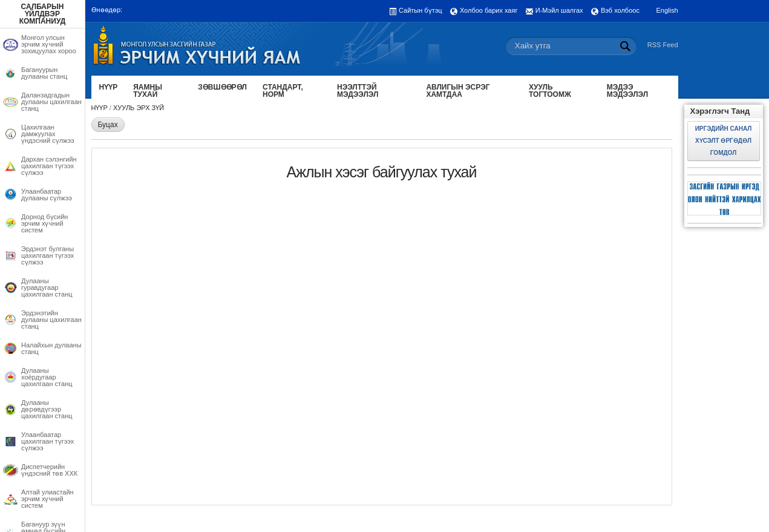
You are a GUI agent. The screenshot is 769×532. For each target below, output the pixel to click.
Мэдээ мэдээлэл (627, 91)
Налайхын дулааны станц (51, 349)
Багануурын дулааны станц (44, 73)
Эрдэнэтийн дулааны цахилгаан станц (51, 320)
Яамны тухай (148, 91)
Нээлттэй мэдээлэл (358, 91)
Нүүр (109, 87)
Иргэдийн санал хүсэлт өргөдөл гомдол (724, 141)
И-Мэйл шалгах (559, 10)
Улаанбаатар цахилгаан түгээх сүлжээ (47, 442)
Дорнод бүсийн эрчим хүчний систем (44, 224)
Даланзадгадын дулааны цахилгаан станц (51, 102)
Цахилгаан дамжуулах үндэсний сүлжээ (48, 134)
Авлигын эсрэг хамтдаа (458, 91)
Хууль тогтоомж (550, 91)
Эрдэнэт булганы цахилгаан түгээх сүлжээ (47, 256)
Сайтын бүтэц (420, 10)
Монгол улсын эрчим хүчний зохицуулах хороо (49, 44)
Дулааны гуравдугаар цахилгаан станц (47, 288)
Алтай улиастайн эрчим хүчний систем (47, 499)
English (667, 10)
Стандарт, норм (283, 91)
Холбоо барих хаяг (489, 10)
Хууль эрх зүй (139, 108)
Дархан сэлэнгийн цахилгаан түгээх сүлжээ (49, 166)
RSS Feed (663, 45)
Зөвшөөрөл (222, 87)
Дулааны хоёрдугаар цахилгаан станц (47, 377)
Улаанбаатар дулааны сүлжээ (47, 195)
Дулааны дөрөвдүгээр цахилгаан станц (47, 409)
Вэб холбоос (620, 10)
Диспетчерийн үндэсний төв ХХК (49, 470)
